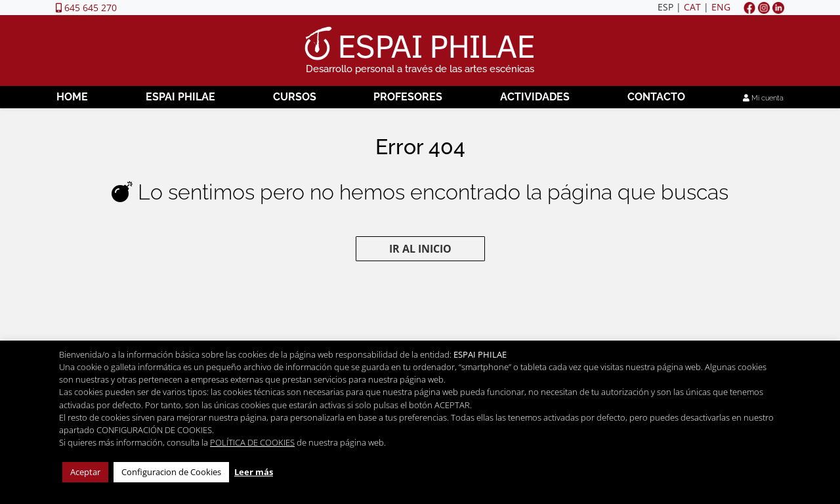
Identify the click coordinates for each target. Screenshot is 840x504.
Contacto (656, 97)
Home (72, 97)
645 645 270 (86, 8)
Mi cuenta (763, 98)
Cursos (295, 97)
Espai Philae (180, 97)
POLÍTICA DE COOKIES (252, 442)
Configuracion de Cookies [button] (171, 472)
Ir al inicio (420, 249)
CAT (692, 7)
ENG (721, 7)
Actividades (535, 97)
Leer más (254, 472)
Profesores (408, 97)
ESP (665, 7)
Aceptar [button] (85, 472)
